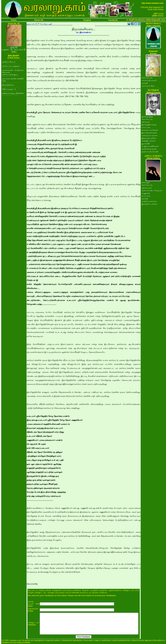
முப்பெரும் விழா (148, 86)
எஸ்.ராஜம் (146, 122)
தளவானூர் (146, 182)
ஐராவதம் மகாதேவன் (150, 130)
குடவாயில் (146, 143)
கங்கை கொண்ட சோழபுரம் (152, 190)
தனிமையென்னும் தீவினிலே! (13, 93)
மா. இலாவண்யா (84, 32)
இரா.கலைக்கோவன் (149, 133)
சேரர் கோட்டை (147, 78)
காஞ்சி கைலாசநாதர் (149, 149)
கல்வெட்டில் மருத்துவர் (11, 66)
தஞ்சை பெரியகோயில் (150, 152)
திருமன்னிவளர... (9, 85)
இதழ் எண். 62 (32, 24)
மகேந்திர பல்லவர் (148, 141)
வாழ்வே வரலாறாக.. (150, 201)
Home (14, 20)
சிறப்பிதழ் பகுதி (46, 24)
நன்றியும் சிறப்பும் (9, 62)
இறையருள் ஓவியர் (149, 138)
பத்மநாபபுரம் (147, 188)
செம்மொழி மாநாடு (149, 80)
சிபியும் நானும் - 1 (9, 89)
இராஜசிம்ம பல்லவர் (149, 204)
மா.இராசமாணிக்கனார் (150, 146)
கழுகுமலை (146, 193)
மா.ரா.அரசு (146, 127)
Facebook (113, 20)
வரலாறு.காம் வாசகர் (149, 135)
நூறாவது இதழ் (147, 117)
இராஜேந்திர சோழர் (149, 125)
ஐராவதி (145, 83)
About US (39, 20)
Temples (87, 20)
